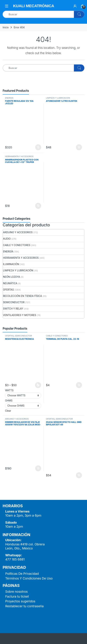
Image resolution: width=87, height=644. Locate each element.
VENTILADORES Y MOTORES (20, 315)
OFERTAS (8, 290)
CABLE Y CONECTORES (17, 245)
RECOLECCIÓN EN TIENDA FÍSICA (22, 296)
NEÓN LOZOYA (12, 277)
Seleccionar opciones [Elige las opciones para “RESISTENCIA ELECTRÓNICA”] (38, 385)
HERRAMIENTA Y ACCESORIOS (19, 156)
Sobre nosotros (16, 592)
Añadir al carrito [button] (38, 147)
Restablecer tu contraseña (24, 606)
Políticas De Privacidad (22, 574)
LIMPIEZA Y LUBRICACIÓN (58, 98)
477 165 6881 (15, 559)
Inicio (6, 27)
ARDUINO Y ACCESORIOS (18, 232)
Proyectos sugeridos (20, 601)
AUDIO (7, 239)
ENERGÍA (9, 98)
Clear (8, 411)
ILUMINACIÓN (11, 264)
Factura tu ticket (17, 596)
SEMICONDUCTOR (14, 302)
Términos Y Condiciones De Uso (29, 578)
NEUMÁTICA (10, 283)
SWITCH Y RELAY (13, 309)
